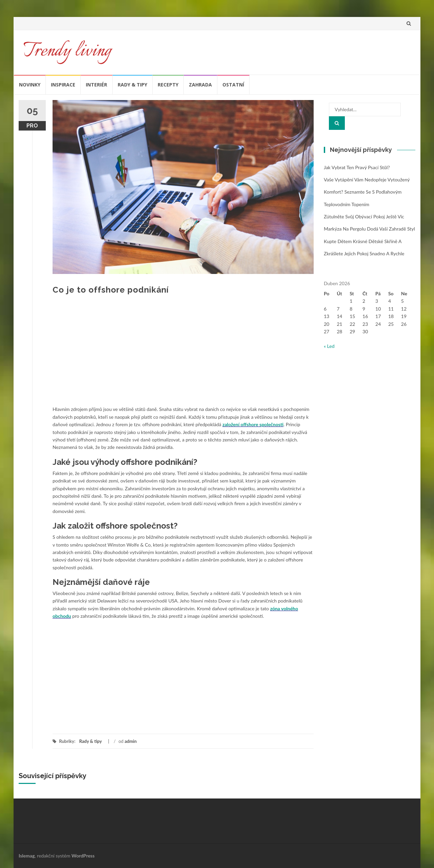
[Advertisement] (183, 355)
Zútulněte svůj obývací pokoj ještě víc (364, 216)
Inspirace (63, 85)
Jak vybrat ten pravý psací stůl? (357, 167)
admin (131, 741)
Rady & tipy (132, 85)
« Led (329, 346)
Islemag (27, 856)
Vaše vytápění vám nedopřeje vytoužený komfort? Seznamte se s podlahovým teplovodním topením (367, 192)
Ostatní (233, 85)
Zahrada (200, 85)
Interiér (96, 85)
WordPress (83, 856)
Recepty (168, 85)
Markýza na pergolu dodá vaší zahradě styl (369, 229)
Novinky (30, 85)
